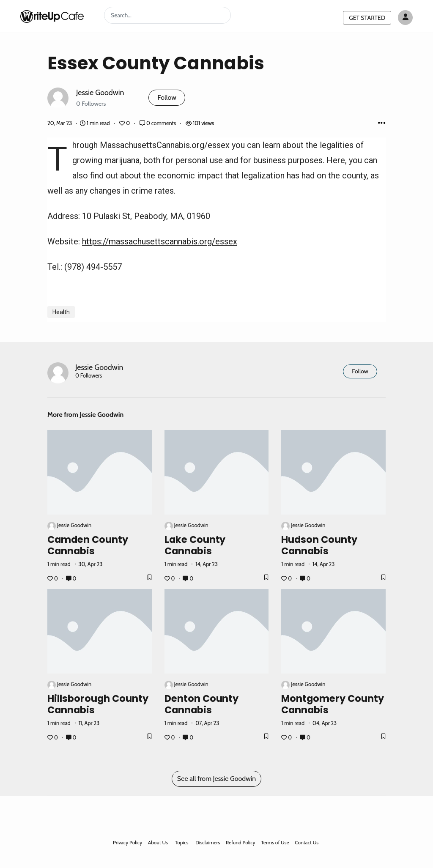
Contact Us (307, 842)
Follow (167, 97)
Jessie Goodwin (100, 92)
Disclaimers (208, 842)
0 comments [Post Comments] (158, 123)
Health (61, 312)
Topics (182, 842)
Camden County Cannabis (88, 545)
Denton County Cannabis (202, 704)
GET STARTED (367, 18)
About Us (158, 842)
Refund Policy (241, 842)
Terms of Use (275, 842)
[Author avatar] (405, 18)
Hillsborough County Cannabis (98, 704)
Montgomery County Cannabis (333, 704)
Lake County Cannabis (195, 545)
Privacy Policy (127, 842)
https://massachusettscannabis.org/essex (160, 241)
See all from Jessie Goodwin (216, 779)
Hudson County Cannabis (319, 545)
